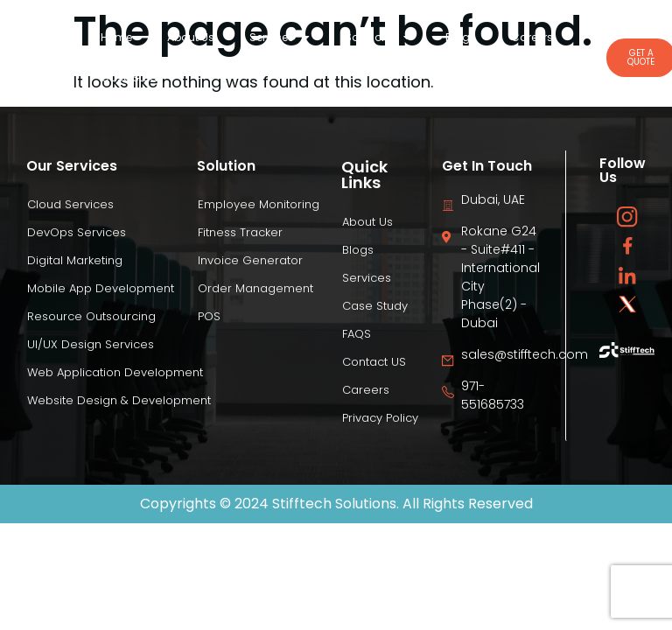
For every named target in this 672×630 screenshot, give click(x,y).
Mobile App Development (101, 288)
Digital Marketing (75, 260)
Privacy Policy (380, 418)
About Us (191, 37)
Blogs (461, 37)
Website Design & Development (119, 400)
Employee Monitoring (259, 204)
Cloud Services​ (70, 204)
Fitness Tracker (240, 232)
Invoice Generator (250, 260)
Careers (532, 37)
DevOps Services (77, 232)
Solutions (378, 38)
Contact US (374, 362)
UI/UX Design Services (91, 344)
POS (209, 316)
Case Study (132, 77)
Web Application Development (115, 372)
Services (280, 38)
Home (116, 37)
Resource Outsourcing (91, 316)
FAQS (357, 334)
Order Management (255, 288)
